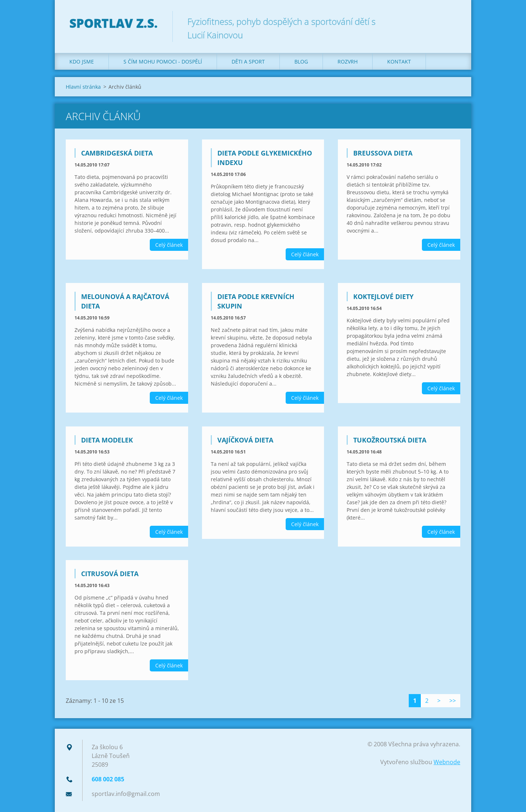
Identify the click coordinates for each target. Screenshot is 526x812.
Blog (301, 62)
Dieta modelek (107, 440)
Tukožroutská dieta (390, 440)
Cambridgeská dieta (117, 153)
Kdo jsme (82, 62)
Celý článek (169, 245)
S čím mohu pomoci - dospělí (163, 62)
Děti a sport (248, 62)
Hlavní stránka (83, 87)
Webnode (447, 762)
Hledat (452, 21)
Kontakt (399, 62)
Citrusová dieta (110, 574)
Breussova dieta (383, 153)
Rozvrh (348, 62)
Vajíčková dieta (245, 440)
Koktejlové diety (383, 296)
